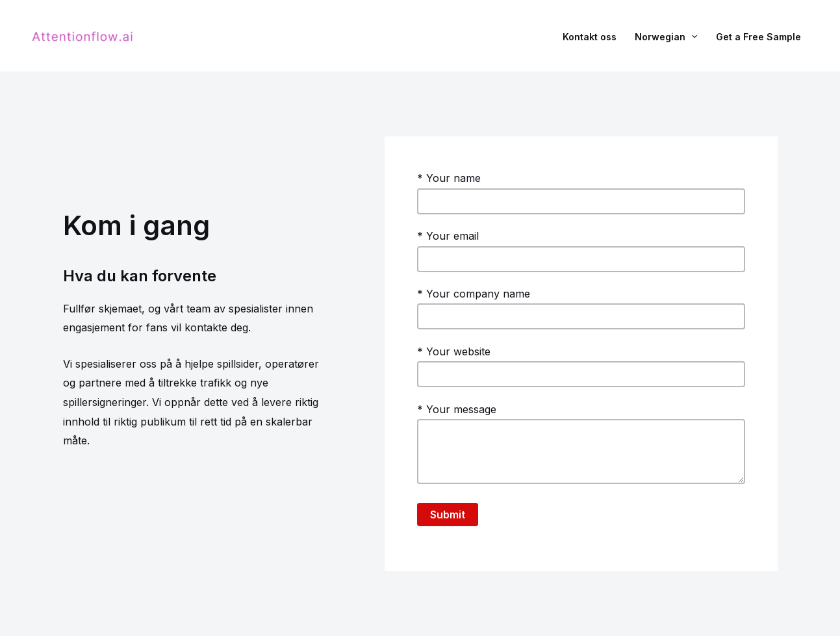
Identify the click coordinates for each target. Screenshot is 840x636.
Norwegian (666, 36)
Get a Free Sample (758, 36)
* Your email (581, 251)
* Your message (581, 447)
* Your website (581, 366)
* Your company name (581, 309)
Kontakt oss (590, 36)
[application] (691, 36)
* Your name (581, 193)
